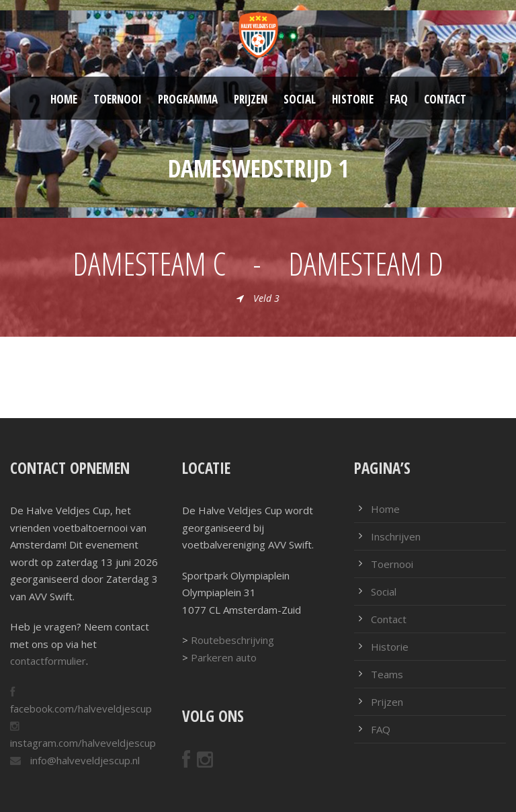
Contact (445, 99)
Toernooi (118, 99)
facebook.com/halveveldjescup (81, 708)
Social (300, 99)
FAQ (399, 99)
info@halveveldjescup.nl (84, 760)
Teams (387, 674)
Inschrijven (396, 536)
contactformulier (48, 661)
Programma (188, 99)
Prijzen (251, 99)
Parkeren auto (224, 657)
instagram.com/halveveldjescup (83, 743)
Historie (353, 99)
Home (64, 99)
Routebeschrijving (232, 640)
